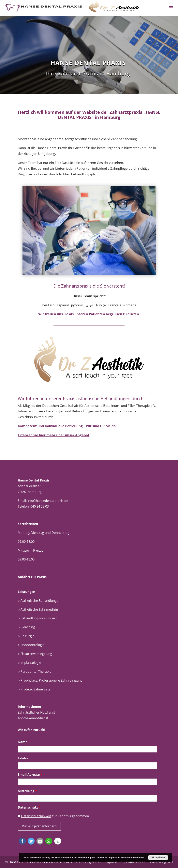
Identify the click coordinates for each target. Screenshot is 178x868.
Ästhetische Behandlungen (40, 601)
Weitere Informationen (132, 858)
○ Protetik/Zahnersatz (34, 689)
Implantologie (31, 663)
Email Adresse (30, 775)
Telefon (24, 758)
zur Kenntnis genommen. (54, 816)
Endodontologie (32, 645)
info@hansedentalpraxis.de (48, 501)
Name (24, 742)
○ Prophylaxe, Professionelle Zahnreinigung (50, 680)
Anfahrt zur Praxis (32, 577)
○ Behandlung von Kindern (38, 618)
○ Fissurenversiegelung (35, 654)
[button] (22, 841)
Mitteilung (27, 791)
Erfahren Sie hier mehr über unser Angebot (54, 435)
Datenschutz (29, 807)
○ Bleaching (26, 627)
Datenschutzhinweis (36, 816)
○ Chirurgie (26, 636)
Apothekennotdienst (33, 718)
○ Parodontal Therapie (35, 671)
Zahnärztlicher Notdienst (36, 712)
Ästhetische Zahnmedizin (39, 609)
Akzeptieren (158, 858)
